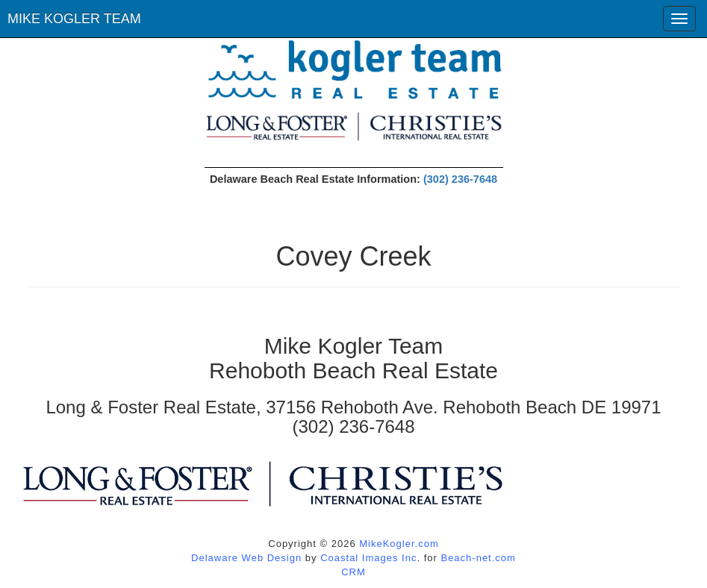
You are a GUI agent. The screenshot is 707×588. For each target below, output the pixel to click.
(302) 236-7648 (460, 179)
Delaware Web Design (246, 558)
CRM (353, 572)
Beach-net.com (478, 558)
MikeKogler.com (399, 544)
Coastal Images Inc (368, 558)
